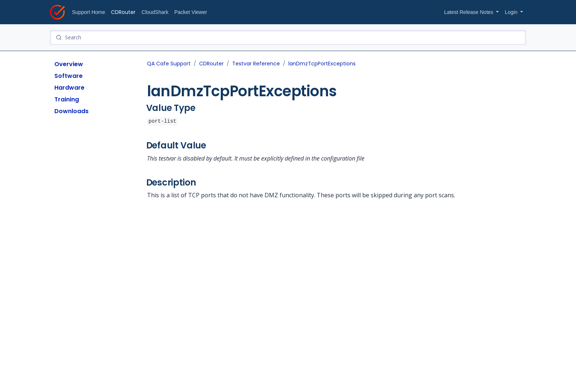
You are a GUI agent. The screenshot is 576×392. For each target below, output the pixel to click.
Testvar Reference (256, 64)
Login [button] (512, 12)
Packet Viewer (190, 12)
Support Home (89, 12)
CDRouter (123, 12)
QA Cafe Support (169, 64)
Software (69, 76)
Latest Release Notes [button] (469, 12)
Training (67, 99)
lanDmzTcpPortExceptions (322, 64)
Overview (69, 64)
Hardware (69, 88)
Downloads (71, 111)
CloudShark (155, 12)
